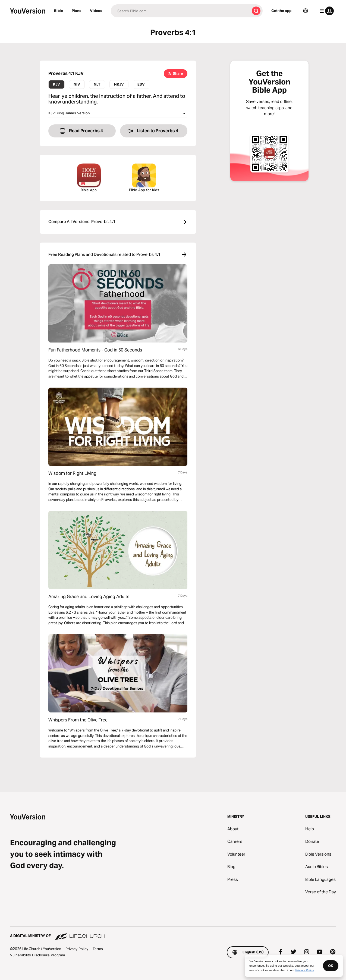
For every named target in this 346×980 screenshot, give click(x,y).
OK (331, 966)
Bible (59, 11)
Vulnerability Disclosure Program (37, 955)
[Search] (180, 11)
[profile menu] (326, 11)
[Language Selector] (306, 11)
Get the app (281, 11)
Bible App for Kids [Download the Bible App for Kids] (144, 178)
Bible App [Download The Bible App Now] (89, 178)
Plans (76, 11)
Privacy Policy (77, 949)
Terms (98, 949)
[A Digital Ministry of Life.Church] (173, 933)
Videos (96, 11)
